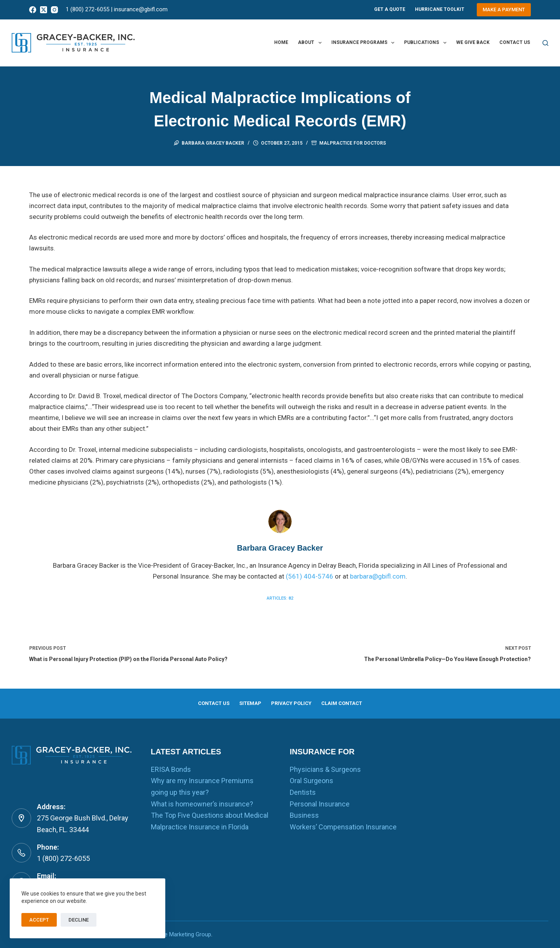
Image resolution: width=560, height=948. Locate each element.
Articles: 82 (280, 598)
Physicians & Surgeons (325, 769)
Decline (79, 920)
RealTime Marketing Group (178, 934)
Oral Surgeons (311, 781)
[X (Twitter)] (44, 10)
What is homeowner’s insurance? (202, 804)
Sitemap (245, 702)
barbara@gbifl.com (378, 576)
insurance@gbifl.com (141, 9)
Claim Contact (353, 702)
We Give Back (473, 42)
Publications (427, 43)
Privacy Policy (293, 702)
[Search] (545, 43)
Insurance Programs (364, 43)
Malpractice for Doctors (353, 143)
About (311, 43)
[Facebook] (33, 10)
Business (304, 815)
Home (281, 42)
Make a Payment (504, 10)
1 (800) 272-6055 (87, 9)
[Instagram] (54, 10)
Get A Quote (390, 9)
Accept (39, 920)
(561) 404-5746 (310, 576)
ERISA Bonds (171, 769)
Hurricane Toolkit (440, 9)
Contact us (515, 42)
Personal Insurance (320, 804)
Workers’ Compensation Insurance (343, 827)
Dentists (303, 792)
